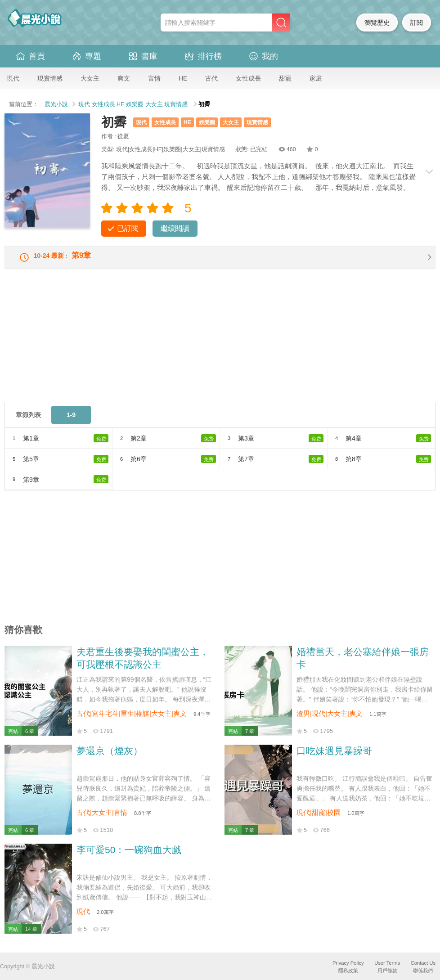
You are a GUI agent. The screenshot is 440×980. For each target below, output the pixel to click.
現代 (13, 78)
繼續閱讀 (175, 228)
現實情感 (50, 78)
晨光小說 (56, 104)
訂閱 (417, 22)
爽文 (124, 78)
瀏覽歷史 (377, 22)
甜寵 (285, 78)
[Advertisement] (220, 345)
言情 (154, 78)
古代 (211, 78)
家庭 (316, 78)
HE (183, 78)
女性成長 (248, 78)
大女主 (90, 78)
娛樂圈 (135, 104)
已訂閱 (128, 228)
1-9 (71, 421)
